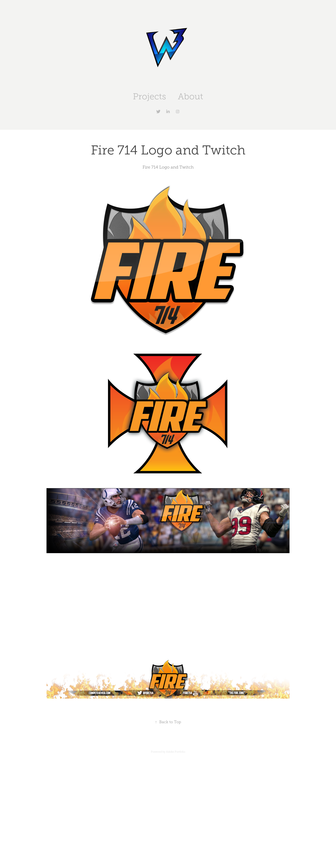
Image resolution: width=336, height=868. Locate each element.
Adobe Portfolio (176, 752)
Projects (149, 96)
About (190, 96)
